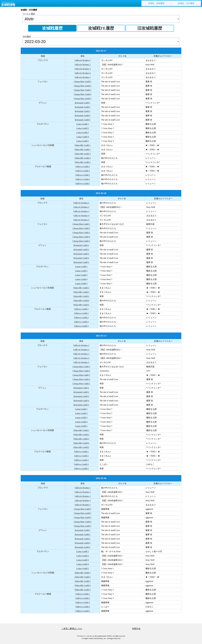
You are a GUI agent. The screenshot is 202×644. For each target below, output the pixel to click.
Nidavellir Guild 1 (83, 145)
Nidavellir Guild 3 (83, 154)
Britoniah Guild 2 (83, 107)
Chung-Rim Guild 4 (83, 94)
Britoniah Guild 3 (83, 111)
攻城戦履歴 (52, 28)
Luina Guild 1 (83, 124)
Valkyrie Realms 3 (83, 69)
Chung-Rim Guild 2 (83, 86)
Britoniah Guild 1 (83, 103)
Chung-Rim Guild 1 (83, 82)
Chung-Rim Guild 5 (83, 99)
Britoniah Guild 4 (83, 116)
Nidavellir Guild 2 (83, 150)
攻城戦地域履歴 (156, 3)
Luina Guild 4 (83, 137)
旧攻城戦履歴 (150, 28)
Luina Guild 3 (83, 133)
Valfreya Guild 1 (83, 167)
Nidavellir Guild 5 (83, 162)
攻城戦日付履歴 (186, 3)
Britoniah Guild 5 (83, 120)
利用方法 (136, 629)
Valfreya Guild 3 (83, 175)
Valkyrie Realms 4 (83, 73)
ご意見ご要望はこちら (72, 629)
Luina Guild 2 (83, 128)
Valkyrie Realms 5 (83, 77)
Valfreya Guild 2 (83, 171)
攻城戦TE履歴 (101, 28)
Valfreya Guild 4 (83, 179)
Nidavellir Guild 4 (83, 158)
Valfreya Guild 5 (83, 184)
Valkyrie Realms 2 (83, 65)
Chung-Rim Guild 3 (83, 90)
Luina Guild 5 (83, 141)
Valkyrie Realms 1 (83, 60)
